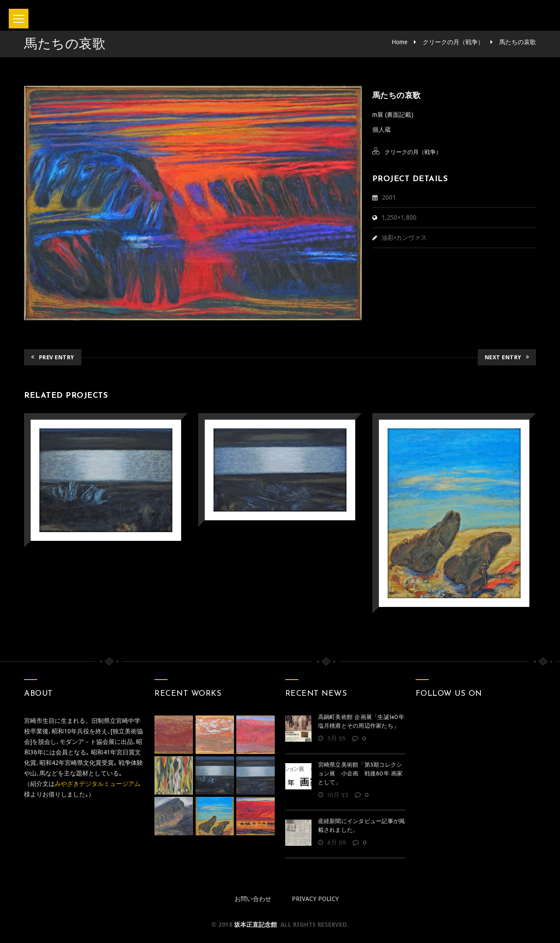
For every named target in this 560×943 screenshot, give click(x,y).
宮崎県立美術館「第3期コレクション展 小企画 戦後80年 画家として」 (360, 774)
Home (399, 42)
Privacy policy (315, 899)
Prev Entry (53, 357)
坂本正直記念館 (255, 925)
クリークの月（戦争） (453, 42)
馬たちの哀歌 (518, 42)
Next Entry (507, 357)
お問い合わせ (253, 899)
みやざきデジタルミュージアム (98, 784)
